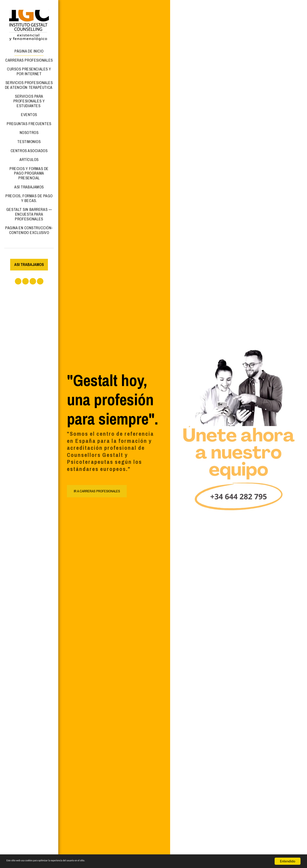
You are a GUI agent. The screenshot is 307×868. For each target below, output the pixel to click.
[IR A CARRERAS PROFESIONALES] (97, 491)
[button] (18, 281)
